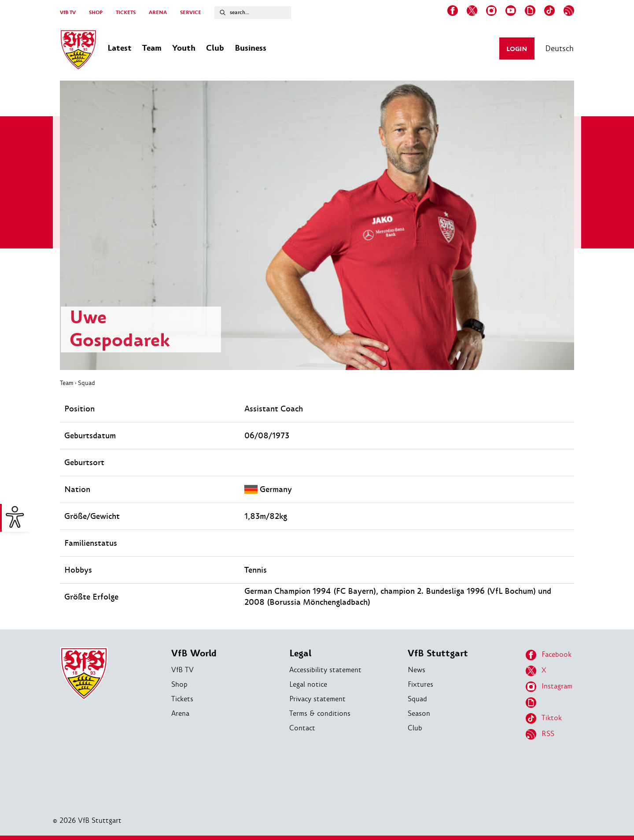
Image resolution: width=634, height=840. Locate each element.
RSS (540, 734)
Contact (302, 728)
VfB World (194, 653)
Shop (179, 684)
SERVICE (191, 13)
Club (415, 728)
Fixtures (420, 684)
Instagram (549, 687)
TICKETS (126, 13)
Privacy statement (317, 699)
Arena (180, 713)
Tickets (182, 699)
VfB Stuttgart (438, 653)
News (417, 670)
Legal (300, 653)
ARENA (158, 13)
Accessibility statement (325, 670)
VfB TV (68, 13)
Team (67, 383)
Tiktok (544, 718)
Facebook (549, 655)
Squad (87, 383)
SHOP (96, 13)
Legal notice (308, 684)
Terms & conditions (320, 713)
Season (419, 713)
